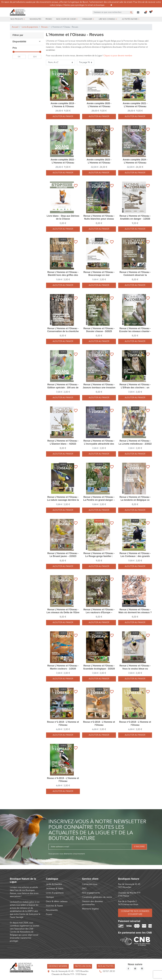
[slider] (14, 52)
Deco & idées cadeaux (57, 902)
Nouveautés (52, 910)
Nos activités (106, 966)
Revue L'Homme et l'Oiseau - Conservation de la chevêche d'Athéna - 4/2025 (63, 331)
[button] (145, 12)
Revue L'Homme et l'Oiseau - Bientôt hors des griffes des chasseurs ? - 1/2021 (63, 275)
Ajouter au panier (63, 117)
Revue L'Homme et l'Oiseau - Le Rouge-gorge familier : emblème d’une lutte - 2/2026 (99, 556)
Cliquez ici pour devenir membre (118, 56)
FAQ (84, 889)
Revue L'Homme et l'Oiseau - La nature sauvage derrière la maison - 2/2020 (63, 500)
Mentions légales (90, 909)
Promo (49, 914)
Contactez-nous (90, 884)
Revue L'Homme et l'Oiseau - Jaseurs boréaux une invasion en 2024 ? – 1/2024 (99, 388)
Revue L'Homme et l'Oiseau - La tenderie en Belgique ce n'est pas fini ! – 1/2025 (135, 500)
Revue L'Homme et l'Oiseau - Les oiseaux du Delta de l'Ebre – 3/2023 (63, 613)
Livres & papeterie (30, 27)
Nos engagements (91, 893)
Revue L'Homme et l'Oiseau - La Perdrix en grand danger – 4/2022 (99, 500)
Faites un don (83, 966)
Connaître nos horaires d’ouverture (135, 913)
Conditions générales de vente (97, 897)
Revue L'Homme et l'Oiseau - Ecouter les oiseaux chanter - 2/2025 (135, 331)
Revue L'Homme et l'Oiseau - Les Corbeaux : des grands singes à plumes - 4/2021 (135, 556)
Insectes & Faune (54, 906)
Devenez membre (58, 966)
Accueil (15, 27)
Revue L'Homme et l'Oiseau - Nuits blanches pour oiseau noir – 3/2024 (99, 219)
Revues (44, 27)
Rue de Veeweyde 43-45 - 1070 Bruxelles (70, 971)
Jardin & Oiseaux (54, 884)
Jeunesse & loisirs (55, 889)
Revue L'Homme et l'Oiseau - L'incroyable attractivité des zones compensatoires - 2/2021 (99, 444)
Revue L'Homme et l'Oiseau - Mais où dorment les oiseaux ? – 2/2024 (135, 613)
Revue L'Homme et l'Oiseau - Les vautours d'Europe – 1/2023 (99, 613)
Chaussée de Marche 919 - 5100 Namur (69, 974)
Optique (50, 897)
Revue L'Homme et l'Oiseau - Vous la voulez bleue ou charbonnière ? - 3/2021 (135, 669)
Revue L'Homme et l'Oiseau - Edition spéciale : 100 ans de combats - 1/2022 (63, 388)
